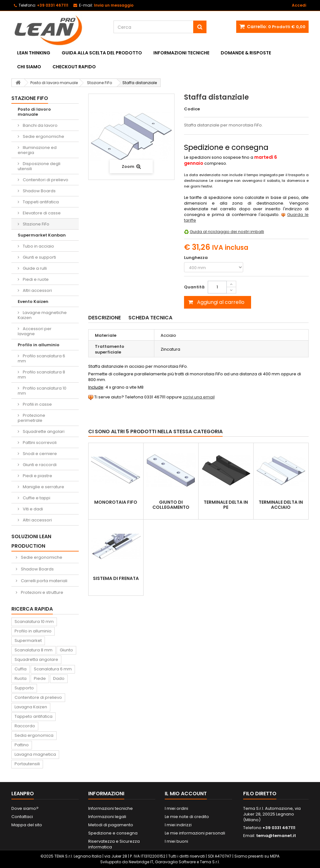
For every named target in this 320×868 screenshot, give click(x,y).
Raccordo (25, 726)
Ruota (21, 678)
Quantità (194, 287)
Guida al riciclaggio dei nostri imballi (227, 232)
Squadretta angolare (36, 659)
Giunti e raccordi (39, 465)
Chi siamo (29, 67)
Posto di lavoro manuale (34, 112)
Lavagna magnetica (35, 754)
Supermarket (28, 640)
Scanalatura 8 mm (34, 650)
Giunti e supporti (39, 257)
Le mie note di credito (187, 817)
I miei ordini (176, 808)
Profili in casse (37, 404)
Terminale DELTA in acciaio (281, 505)
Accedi (299, 5)
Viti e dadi (32, 509)
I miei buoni (176, 841)
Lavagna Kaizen (31, 707)
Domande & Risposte (246, 53)
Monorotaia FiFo (116, 502)
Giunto (66, 650)
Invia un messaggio (114, 5)
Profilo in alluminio (39, 345)
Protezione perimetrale (31, 418)
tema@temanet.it (276, 836)
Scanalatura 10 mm (34, 622)
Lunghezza (196, 258)
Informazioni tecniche (181, 53)
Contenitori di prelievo (45, 180)
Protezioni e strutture (42, 592)
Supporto (24, 688)
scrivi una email (199, 397)
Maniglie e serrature (43, 487)
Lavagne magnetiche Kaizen (42, 315)
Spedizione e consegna (113, 833)
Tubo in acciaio (38, 246)
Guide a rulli (34, 268)
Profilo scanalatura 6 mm (41, 358)
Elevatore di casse (41, 213)
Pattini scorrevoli (39, 443)
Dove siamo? (25, 808)
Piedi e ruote (35, 279)
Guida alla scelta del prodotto (102, 53)
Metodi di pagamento (111, 825)
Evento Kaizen (33, 302)
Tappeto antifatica (34, 716)
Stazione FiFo (36, 224)
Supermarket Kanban (42, 235)
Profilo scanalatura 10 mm (42, 391)
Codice (192, 109)
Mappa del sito (27, 825)
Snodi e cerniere (39, 454)
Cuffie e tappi (36, 498)
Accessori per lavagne (35, 331)
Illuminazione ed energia (37, 150)
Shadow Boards (39, 191)
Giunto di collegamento (171, 505)
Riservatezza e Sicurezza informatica (114, 844)
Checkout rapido (74, 67)
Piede (40, 678)
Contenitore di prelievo (38, 697)
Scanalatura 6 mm (53, 669)
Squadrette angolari (43, 431)
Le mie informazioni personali (195, 833)
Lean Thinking (34, 53)
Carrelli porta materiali (44, 581)
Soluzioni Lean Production (31, 541)
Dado (59, 678)
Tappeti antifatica (40, 202)
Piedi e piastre (37, 476)
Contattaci (22, 817)
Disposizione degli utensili (39, 166)
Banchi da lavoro (40, 125)
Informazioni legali (107, 817)
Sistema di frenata (116, 578)
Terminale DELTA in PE (226, 505)
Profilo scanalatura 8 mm (41, 375)
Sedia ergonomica (34, 735)
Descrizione (105, 318)
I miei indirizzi (178, 825)
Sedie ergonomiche (43, 136)
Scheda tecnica (150, 318)
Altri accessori (37, 290)
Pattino (22, 745)
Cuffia (21, 669)
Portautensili (27, 764)
